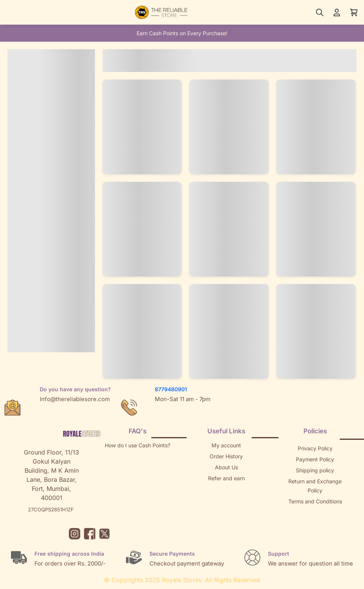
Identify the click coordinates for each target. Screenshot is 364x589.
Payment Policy (315, 459)
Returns (226, 489)
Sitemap (315, 512)
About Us (226, 467)
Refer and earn (226, 478)
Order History (226, 456)
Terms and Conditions (315, 501)
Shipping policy (315, 470)
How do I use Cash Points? (138, 445)
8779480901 (171, 389)
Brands (315, 523)
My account (226, 445)
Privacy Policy (315, 448)
